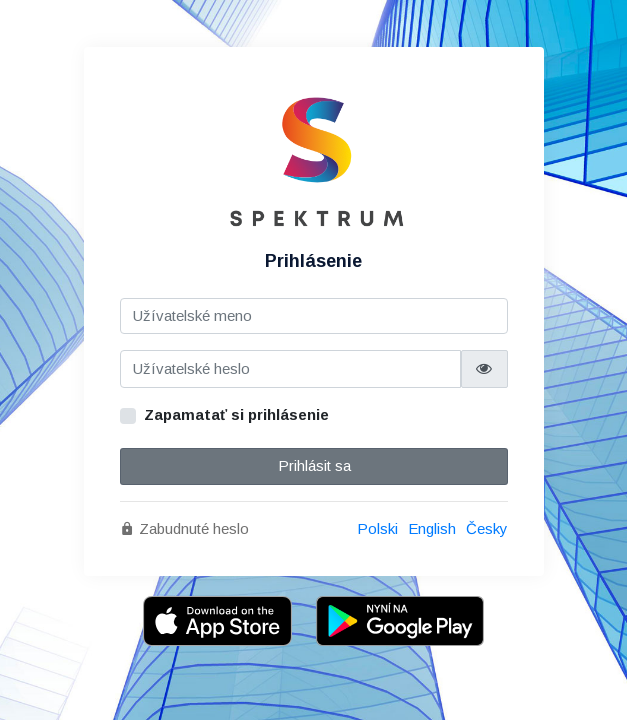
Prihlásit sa (313, 465)
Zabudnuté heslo (184, 528)
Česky (487, 528)
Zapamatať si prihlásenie (236, 414)
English (432, 528)
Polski (377, 528)
